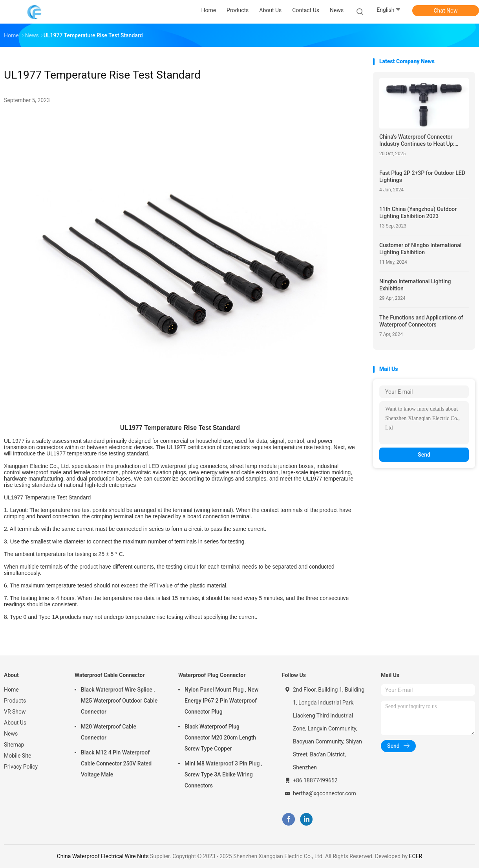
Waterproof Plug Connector (212, 675)
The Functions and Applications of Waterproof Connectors (421, 321)
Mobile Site (18, 756)
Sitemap (14, 745)
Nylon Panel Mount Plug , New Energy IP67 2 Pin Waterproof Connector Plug (221, 701)
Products (15, 701)
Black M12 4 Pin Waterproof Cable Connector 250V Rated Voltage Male (116, 763)
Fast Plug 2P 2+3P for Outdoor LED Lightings (422, 176)
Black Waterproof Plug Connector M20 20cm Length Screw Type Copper (220, 738)
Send (424, 455)
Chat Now (446, 11)
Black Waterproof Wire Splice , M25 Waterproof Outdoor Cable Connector (119, 701)
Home (11, 690)
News (11, 734)
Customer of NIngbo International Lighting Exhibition (420, 249)
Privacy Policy (21, 767)
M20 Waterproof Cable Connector (109, 732)
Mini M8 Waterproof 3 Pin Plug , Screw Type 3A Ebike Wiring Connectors (223, 774)
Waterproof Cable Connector (110, 675)
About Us (15, 723)
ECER (416, 856)
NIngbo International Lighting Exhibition (415, 285)
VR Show (15, 712)
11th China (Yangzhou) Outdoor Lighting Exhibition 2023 (418, 213)
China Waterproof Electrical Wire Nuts (103, 856)
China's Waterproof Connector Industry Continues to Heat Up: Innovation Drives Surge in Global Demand (420, 140)
